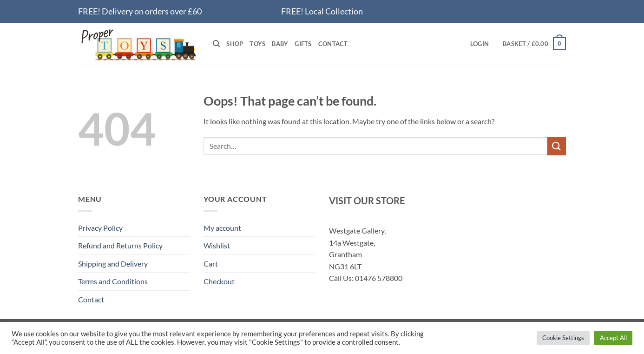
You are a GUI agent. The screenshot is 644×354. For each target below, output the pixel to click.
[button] (480, 44)
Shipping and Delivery (113, 264)
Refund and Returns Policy (120, 245)
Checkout (219, 281)
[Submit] (557, 146)
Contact (333, 44)
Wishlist (217, 245)
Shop (235, 44)
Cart (211, 264)
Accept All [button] (613, 338)
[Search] (216, 44)
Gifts (303, 44)
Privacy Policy (100, 228)
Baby (280, 44)
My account (222, 228)
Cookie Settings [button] (563, 338)
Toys (257, 44)
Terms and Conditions (113, 281)
